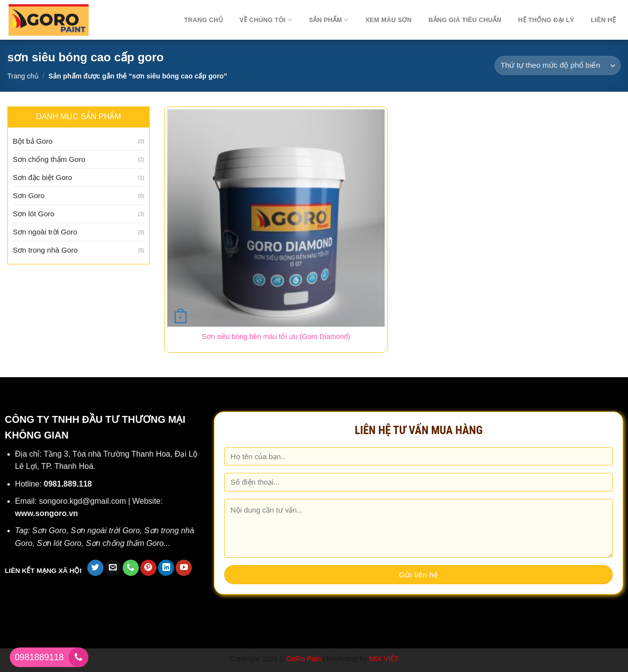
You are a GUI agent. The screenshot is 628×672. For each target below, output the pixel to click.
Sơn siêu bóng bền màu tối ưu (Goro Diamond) (276, 336)
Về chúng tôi (266, 20)
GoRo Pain (304, 659)
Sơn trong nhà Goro (45, 250)
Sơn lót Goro (34, 214)
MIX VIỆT (384, 659)
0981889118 (39, 657)
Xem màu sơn (389, 20)
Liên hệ (603, 20)
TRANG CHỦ (203, 20)
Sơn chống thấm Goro (49, 159)
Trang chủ (23, 76)
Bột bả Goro (33, 141)
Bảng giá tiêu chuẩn (465, 20)
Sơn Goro (29, 195)
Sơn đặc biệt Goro (42, 177)
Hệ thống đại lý (546, 20)
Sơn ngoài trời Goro (45, 232)
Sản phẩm (328, 20)
